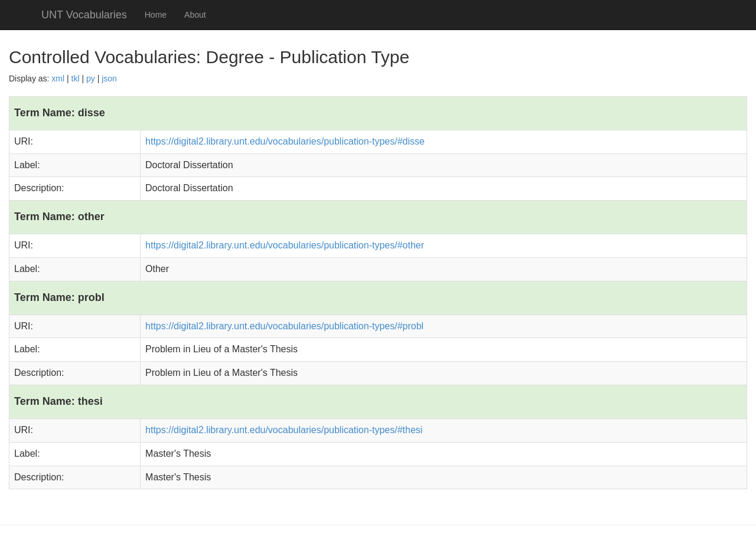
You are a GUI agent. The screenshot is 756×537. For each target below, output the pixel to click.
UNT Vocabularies (84, 15)
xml (58, 78)
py (91, 78)
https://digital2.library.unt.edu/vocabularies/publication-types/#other (285, 245)
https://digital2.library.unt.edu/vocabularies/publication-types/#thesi (284, 430)
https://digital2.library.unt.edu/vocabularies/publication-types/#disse (285, 141)
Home (156, 15)
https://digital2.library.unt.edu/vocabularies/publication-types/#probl (284, 326)
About (195, 15)
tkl (76, 78)
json (109, 78)
